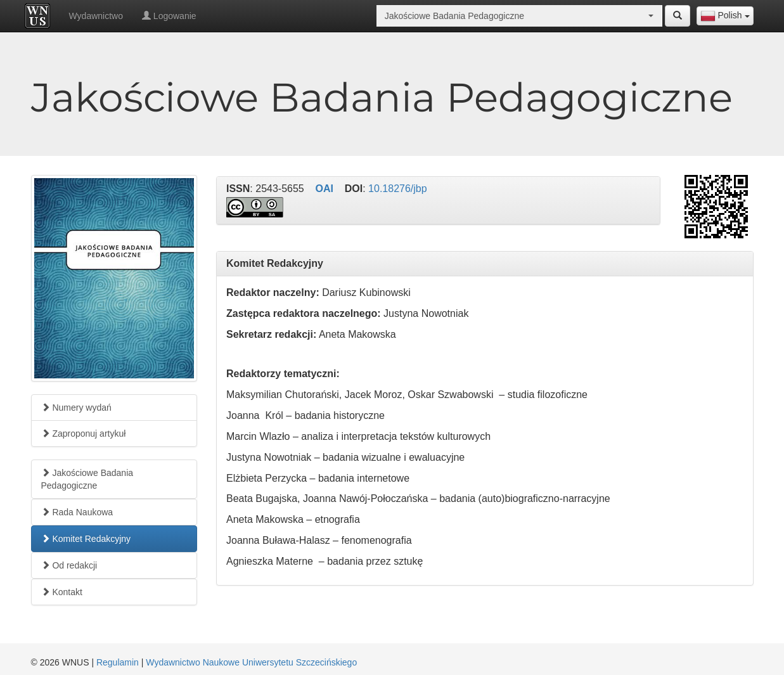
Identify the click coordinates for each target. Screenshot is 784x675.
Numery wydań (76, 408)
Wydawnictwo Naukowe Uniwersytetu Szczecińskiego (251, 662)
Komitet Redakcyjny (86, 539)
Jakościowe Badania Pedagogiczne (87, 479)
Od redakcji (69, 565)
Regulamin (118, 662)
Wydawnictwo (96, 16)
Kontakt (62, 592)
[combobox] (725, 16)
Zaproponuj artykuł (84, 434)
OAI (325, 189)
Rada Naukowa (77, 512)
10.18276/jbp (398, 189)
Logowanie (169, 16)
